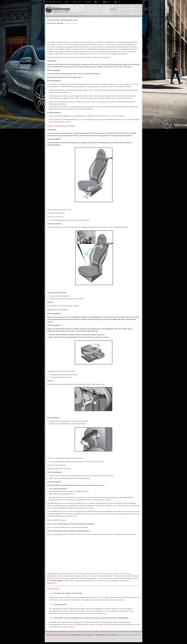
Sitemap (57, 635)
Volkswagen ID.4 (102, 635)
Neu (47, 635)
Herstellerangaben (56, 581)
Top (51, 635)
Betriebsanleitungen (54, 2)
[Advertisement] (94, 33)
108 (97, 2)
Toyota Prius (114, 635)
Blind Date (60, 23)
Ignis (117, 2)
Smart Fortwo (51, 23)
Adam (88, 2)
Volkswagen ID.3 (90, 635)
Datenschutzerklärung (75, 635)
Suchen (63, 635)
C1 (67, 2)
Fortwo (107, 2)
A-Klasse (77, 2)
